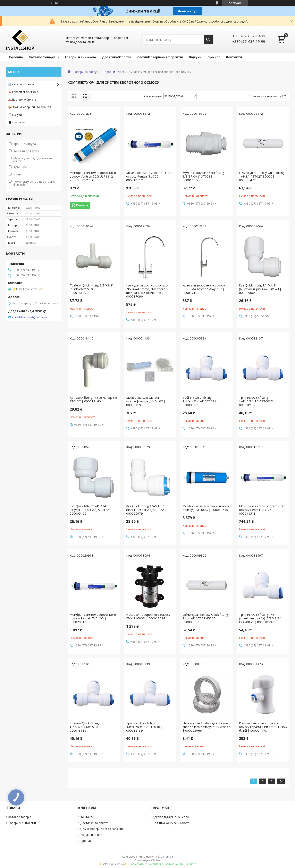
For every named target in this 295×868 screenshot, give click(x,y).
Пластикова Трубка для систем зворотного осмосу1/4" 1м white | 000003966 (206, 727)
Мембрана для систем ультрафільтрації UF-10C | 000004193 (146, 401)
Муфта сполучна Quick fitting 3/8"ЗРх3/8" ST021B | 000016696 (203, 176)
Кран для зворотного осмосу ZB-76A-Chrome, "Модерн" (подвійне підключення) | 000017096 (147, 291)
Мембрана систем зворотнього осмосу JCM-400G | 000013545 (206, 508)
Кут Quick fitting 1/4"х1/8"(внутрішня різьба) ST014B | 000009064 (260, 289)
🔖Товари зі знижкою (23, 92)
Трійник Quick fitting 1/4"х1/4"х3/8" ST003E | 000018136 (88, 727)
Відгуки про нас (91, 835)
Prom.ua (168, 857)
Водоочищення (113, 72)
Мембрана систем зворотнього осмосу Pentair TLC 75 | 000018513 (262, 510)
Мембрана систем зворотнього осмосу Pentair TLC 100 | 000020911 (93, 618)
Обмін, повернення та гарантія (102, 829)
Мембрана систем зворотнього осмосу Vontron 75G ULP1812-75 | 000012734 (93, 176)
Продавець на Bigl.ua (147, 860)
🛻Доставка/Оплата (22, 99)
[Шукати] (208, 40)
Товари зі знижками (22, 823)
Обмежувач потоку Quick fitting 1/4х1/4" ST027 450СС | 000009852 (205, 618)
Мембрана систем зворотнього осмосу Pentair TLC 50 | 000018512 (149, 176)
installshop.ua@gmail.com (29, 317)
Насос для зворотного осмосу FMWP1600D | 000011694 (148, 616)
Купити (82, 205)
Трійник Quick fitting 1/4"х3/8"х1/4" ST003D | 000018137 (257, 401)
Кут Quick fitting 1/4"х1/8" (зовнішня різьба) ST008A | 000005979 (146, 510)
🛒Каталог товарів (21, 84)
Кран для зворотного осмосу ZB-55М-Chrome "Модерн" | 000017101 (204, 289)
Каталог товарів (42, 57)
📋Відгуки (15, 115)
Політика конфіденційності (171, 823)
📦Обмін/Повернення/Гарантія (30, 107)
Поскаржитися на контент (145, 864)
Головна (16, 57)
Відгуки (195, 57)
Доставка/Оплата (117, 57)
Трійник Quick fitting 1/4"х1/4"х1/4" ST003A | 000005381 (201, 401)
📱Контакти (17, 122)
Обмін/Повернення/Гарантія (160, 57)
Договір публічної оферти (171, 817)
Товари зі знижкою (80, 57)
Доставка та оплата (94, 823)
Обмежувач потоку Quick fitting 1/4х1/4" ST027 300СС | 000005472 (262, 176)
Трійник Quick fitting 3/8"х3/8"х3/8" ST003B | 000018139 (144, 727)
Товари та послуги (86, 72)
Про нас (214, 57)
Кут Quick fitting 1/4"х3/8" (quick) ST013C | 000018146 (93, 399)
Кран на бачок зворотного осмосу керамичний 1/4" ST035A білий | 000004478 (263, 727)
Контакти (234, 57)
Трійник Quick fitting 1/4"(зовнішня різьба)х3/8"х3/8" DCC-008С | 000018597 (260, 618)
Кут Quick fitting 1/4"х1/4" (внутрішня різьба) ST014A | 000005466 (91, 510)
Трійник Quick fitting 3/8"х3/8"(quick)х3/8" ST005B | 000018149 (92, 289)
